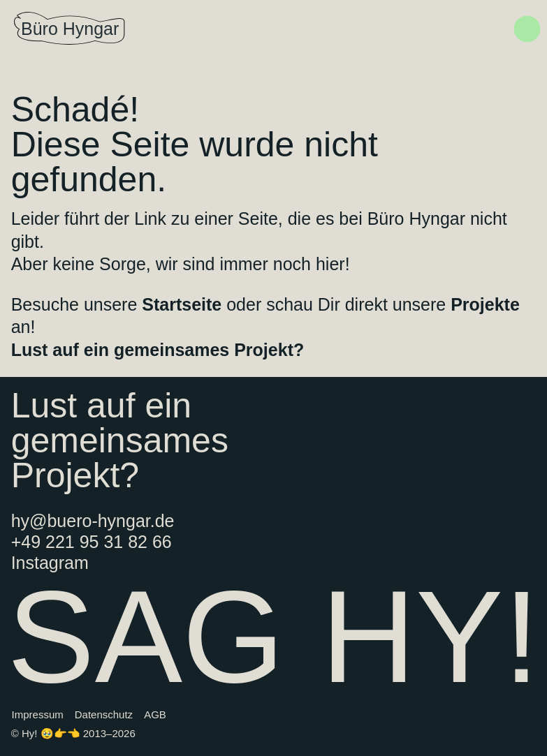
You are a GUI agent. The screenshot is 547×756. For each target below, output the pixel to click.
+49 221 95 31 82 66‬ (92, 542)
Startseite (182, 304)
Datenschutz (104, 714)
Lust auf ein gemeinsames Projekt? (158, 350)
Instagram (50, 563)
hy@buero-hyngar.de (93, 521)
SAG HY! (273, 637)
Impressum (38, 714)
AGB (155, 714)
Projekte (485, 304)
